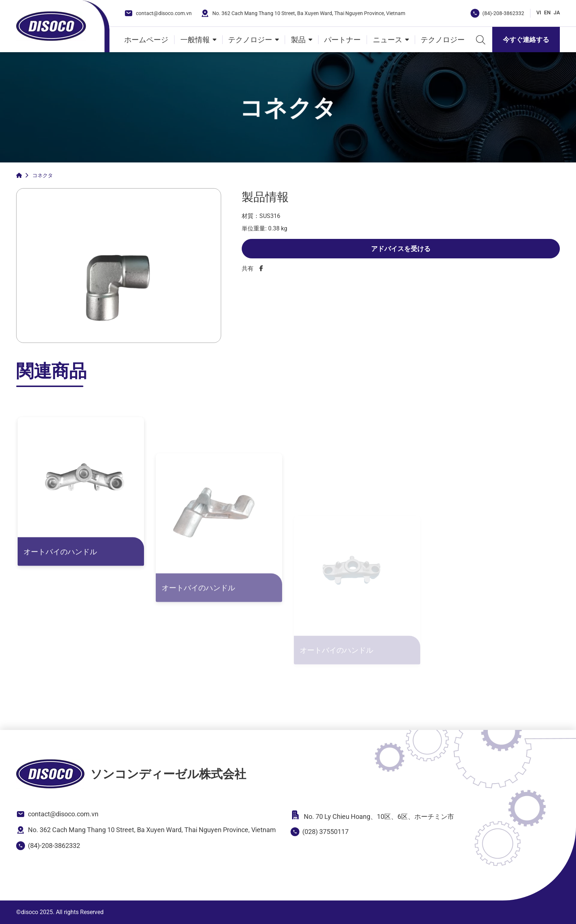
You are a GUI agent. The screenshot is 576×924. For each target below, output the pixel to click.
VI (539, 12)
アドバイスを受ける (401, 249)
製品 (298, 40)
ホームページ (146, 40)
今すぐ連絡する (526, 40)
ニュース (388, 40)
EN (547, 12)
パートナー (342, 40)
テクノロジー (250, 40)
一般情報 (195, 40)
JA (557, 12)
